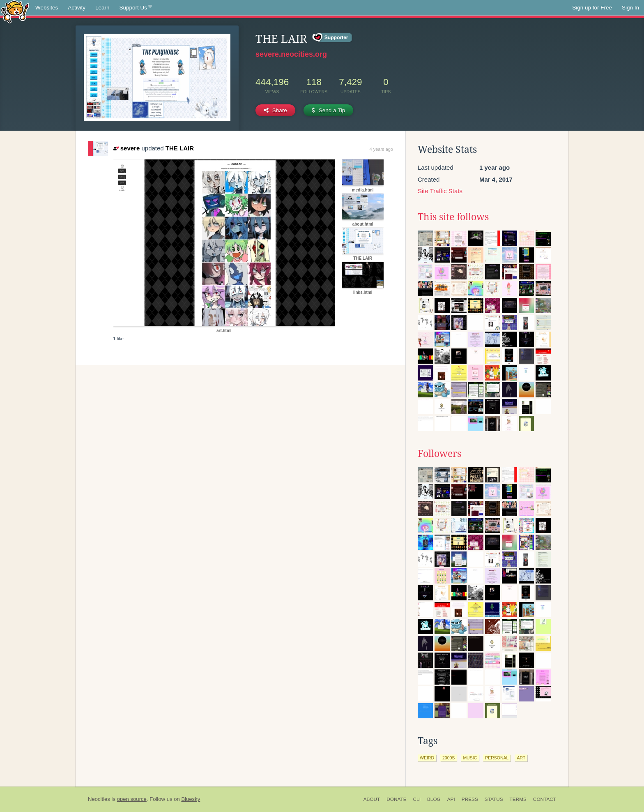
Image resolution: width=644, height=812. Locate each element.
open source (132, 799)
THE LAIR (180, 148)
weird (427, 758)
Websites (47, 8)
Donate (396, 799)
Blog (434, 799)
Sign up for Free (592, 8)
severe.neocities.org (291, 54)
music (470, 758)
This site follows (453, 217)
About (372, 799)
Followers (439, 454)
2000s (448, 758)
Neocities (99, 799)
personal (497, 758)
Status (494, 799)
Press (470, 799)
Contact (545, 799)
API (451, 799)
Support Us (136, 8)
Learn (102, 8)
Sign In (630, 8)
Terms (518, 799)
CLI (417, 799)
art (521, 758)
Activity (77, 8)
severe (126, 148)
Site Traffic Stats (440, 191)
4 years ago (381, 149)
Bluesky (191, 799)
